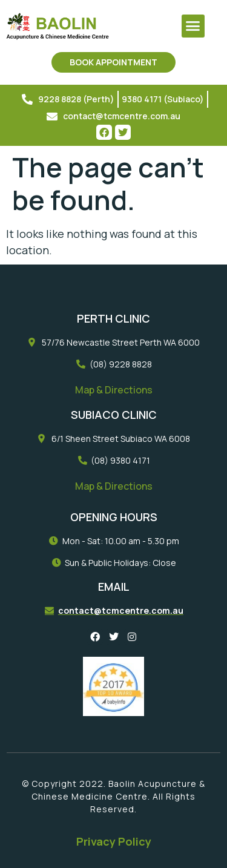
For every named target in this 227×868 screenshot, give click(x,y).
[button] (193, 26)
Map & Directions (114, 390)
